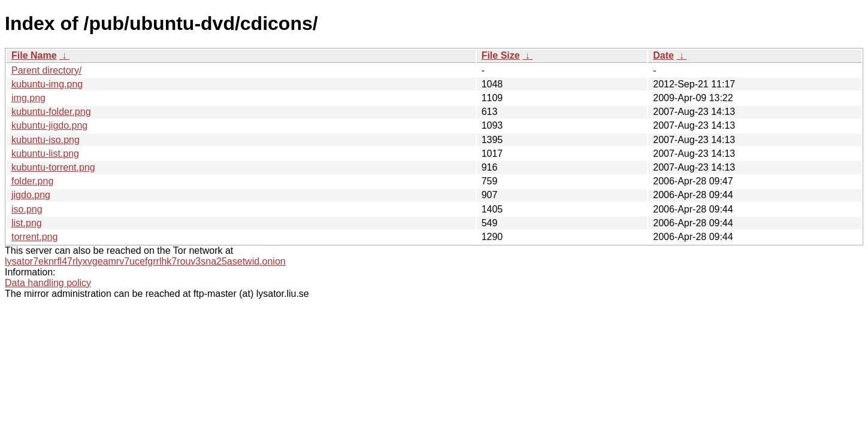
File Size (501, 55)
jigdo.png (31, 195)
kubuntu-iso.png (46, 140)
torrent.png (34, 237)
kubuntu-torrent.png (53, 167)
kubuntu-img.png (47, 84)
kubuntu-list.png (45, 154)
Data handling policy (48, 283)
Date (663, 55)
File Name (34, 55)
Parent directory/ (46, 70)
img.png (28, 98)
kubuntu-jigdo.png (49, 125)
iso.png (27, 209)
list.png (27, 223)
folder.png (32, 181)
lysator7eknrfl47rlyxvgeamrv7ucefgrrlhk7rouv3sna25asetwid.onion (145, 261)
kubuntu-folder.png (51, 112)
